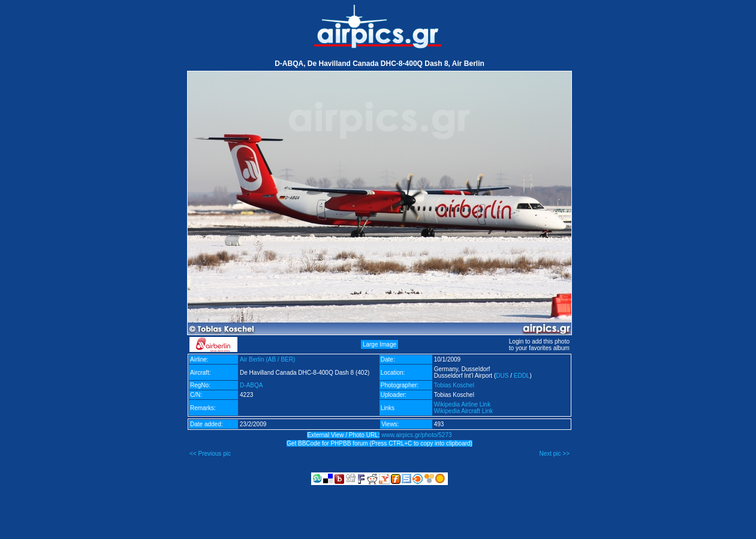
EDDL (522, 376)
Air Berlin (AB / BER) (267, 359)
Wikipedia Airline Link (463, 404)
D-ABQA (251, 385)
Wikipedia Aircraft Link (463, 411)
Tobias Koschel (454, 385)
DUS (502, 376)
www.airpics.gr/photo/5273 (416, 435)
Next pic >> (554, 454)
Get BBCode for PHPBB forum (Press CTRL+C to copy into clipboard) (379, 443)
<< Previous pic (210, 454)
